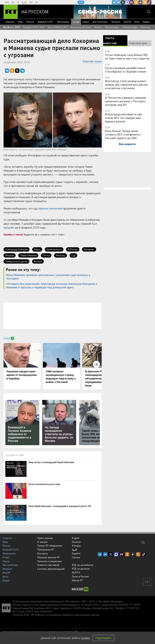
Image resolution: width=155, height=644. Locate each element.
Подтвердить (103, 638)
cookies (86, 638)
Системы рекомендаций (51, 569)
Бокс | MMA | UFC (58, 27)
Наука (86, 22)
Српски (76, 557)
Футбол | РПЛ (12, 27)
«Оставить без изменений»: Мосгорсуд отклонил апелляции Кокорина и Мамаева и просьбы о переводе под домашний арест (52, 285)
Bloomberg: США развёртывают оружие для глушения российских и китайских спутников (126, 84)
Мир (20, 22)
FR (18, 2)
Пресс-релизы (45, 538)
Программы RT (46, 549)
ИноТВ (127, 22)
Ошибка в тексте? (13, 234)
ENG (7, 2)
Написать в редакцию (49, 561)
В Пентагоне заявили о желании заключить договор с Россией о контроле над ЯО (126, 101)
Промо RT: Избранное (50, 546)
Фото (137, 22)
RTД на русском (81, 569)
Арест (37, 249)
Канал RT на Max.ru (127, 2)
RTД (81, 2)
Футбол (38, 261)
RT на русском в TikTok (149, 2)
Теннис (98, 27)
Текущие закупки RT (48, 557)
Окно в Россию (80, 576)
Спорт (76, 22)
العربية (24, 2)
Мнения (116, 22)
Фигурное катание (81, 27)
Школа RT (77, 580)
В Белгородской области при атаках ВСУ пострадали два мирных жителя (123, 118)
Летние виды (112, 27)
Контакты (43, 553)
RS (37, 2)
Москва (10, 255)
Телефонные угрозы (16, 261)
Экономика (63, 22)
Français (76, 546)
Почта (46, 255)
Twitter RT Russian (123, 2)
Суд (73, 255)
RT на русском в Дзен (140, 2)
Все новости (127, 144)
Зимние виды (130, 27)
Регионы (60, 255)
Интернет (89, 249)
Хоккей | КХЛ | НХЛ (34, 27)
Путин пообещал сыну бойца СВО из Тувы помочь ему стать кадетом (127, 57)
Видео (146, 22)
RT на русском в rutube (132, 2)
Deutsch (76, 542)
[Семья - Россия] (100, 12)
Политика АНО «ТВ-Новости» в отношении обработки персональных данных (56, 615)
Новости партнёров (48, 565)
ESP (31, 2)
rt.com (36, 605)
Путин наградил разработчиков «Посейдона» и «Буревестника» (126, 70)
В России (73, 249)
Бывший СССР (45, 22)
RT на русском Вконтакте (118, 2)
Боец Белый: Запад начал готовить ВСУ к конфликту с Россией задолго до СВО (123, 134)
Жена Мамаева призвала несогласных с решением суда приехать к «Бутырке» (48, 277)
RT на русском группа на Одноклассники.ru (136, 2)
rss (145, 2)
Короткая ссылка (92, 61)
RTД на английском (83, 565)
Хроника (145, 27)
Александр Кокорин (17, 249)
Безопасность (54, 249)
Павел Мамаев (28, 255)
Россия (30, 22)
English (76, 538)
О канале (42, 542)
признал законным (50, 208)
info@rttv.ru (46, 611)
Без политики (100, 22)
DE (13, 2)
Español (76, 553)
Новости (10, 22)
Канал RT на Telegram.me (114, 2)
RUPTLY (76, 572)
